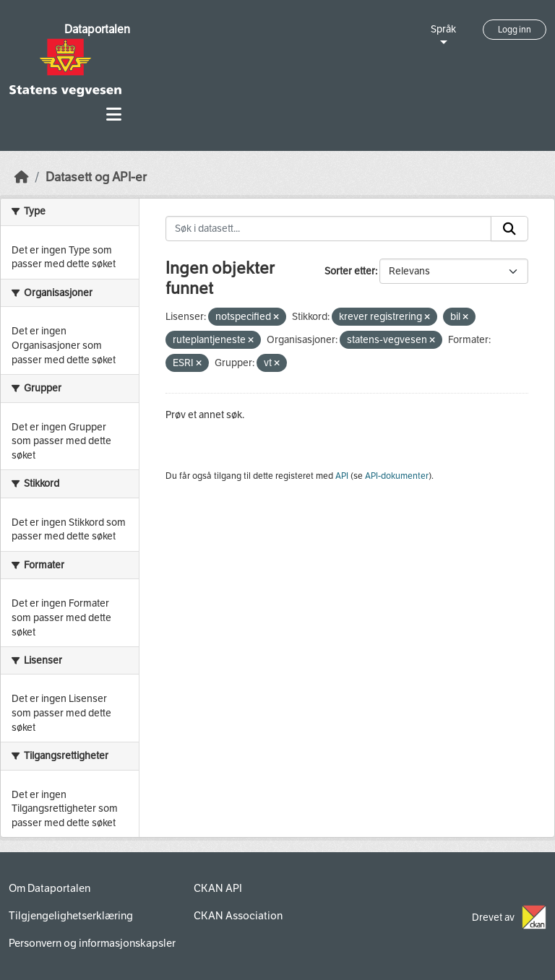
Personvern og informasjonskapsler (92, 943)
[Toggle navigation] (114, 114)
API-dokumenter (397, 476)
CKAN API (218, 888)
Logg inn (515, 30)
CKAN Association (238, 916)
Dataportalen (97, 29)
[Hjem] (22, 177)
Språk (443, 29)
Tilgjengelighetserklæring (71, 916)
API (342, 476)
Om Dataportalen (50, 888)
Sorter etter (350, 271)
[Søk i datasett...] (329, 229)
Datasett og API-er (96, 177)
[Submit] (509, 229)
